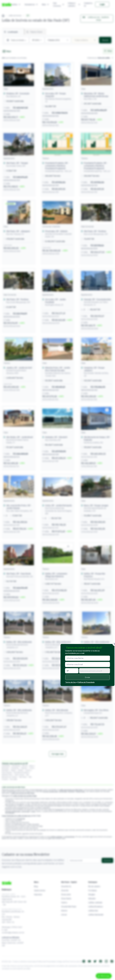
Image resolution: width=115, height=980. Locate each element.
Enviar (87, 677)
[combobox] (95, 671)
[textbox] (95, 671)
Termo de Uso (71, 682)
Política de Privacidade (86, 682)
